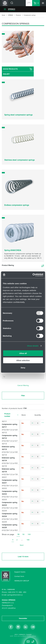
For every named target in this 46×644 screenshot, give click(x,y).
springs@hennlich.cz (15, 595)
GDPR (12, 636)
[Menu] (43, 3)
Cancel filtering (23, 385)
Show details (33, 346)
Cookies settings (31, 636)
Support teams (20, 572)
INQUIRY (6, 74)
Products (18, 15)
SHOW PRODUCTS (18, 69)
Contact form (19, 576)
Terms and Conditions (20, 636)
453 (25, 592)
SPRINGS (12, 9)
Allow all (23, 353)
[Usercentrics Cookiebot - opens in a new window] (33, 275)
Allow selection (23, 360)
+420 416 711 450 (15, 592)
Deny (23, 368)
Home (3, 15)
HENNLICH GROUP (22, 581)
